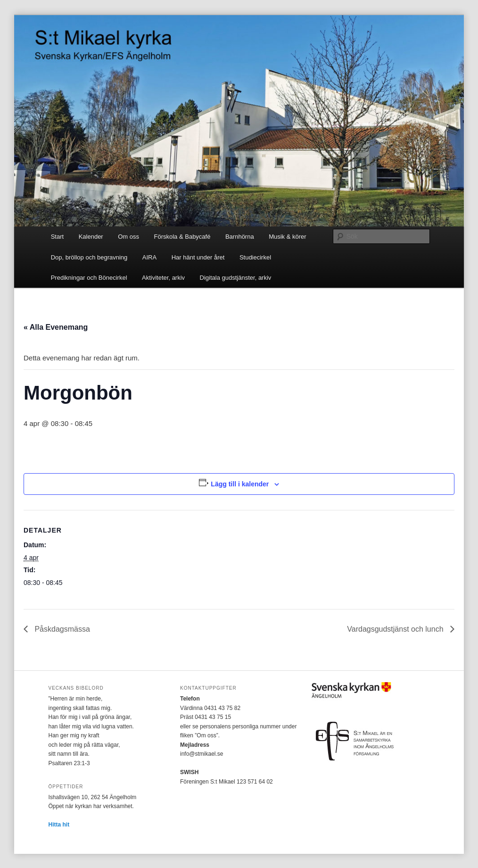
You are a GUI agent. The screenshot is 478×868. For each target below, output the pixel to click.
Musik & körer (287, 237)
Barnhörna (240, 237)
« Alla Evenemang (56, 327)
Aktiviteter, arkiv (163, 278)
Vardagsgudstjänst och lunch (396, 629)
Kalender (91, 237)
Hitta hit (59, 825)
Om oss (128, 237)
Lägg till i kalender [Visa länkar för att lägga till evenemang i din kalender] (240, 484)
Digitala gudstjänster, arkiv (236, 278)
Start (57, 237)
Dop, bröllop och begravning (89, 257)
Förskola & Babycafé (182, 237)
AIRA (149, 257)
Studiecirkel (255, 257)
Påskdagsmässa (61, 629)
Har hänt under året (198, 257)
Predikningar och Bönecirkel (89, 278)
